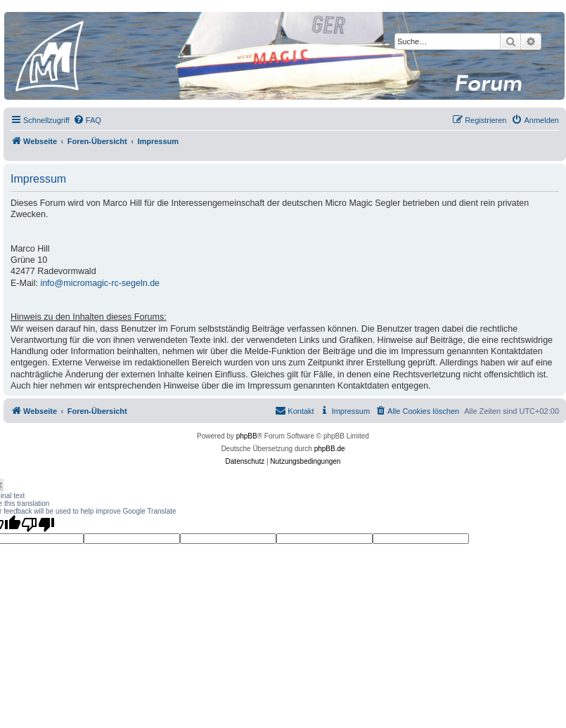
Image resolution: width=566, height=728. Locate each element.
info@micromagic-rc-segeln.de (100, 283)
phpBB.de (330, 449)
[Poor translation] (38, 524)
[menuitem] (87, 120)
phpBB (247, 436)
